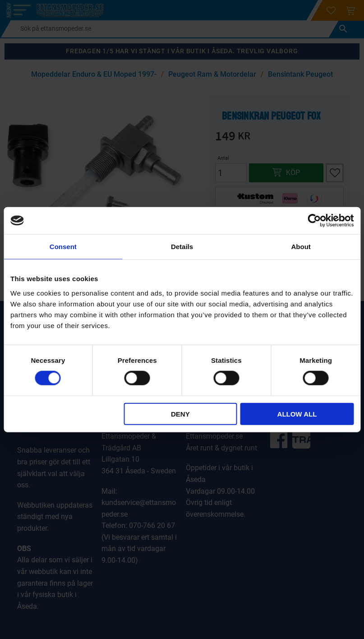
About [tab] (301, 247)
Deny (180, 414)
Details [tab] (182, 247)
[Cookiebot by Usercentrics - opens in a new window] (314, 221)
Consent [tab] (63, 247)
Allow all (297, 414)
